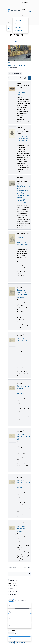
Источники (25, 2)
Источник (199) (13, 580)
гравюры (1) (13, 594)
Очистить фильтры (20, 642)
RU (9, 29)
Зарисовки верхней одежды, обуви (23, 437)
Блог (23, 12)
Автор (9, 597)
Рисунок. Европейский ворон (22, 92)
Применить (11, 642)
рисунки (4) (12, 588)
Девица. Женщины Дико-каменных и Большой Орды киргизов (23, 242)
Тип (8, 578)
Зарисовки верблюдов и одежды (22, 341)
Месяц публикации (12, 630)
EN (9, 27)
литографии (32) (14, 585)
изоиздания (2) (13, 591)
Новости (24, 9)
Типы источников (12, 583)
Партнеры (18, 27)
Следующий (27, 567)
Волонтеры (18, 30)
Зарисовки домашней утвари (21, 529)
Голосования (19, 24)
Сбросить (14, 41)
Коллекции (25, 6)
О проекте (18, 20)
